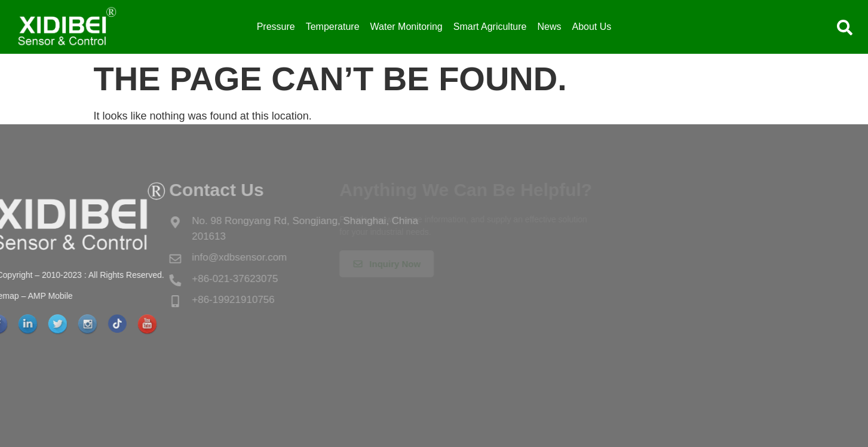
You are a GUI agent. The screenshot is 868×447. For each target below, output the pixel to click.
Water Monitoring (407, 27)
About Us (592, 27)
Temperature (333, 27)
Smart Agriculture (490, 27)
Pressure (276, 27)
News (549, 27)
